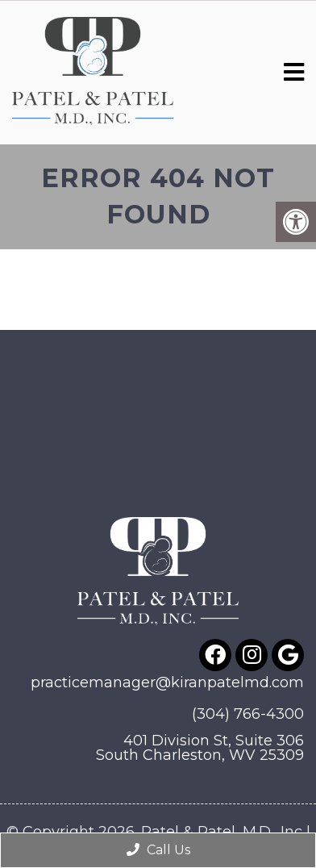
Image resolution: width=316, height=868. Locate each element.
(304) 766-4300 (248, 714)
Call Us (158, 850)
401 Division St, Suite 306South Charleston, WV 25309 (200, 748)
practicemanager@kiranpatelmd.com (167, 682)
